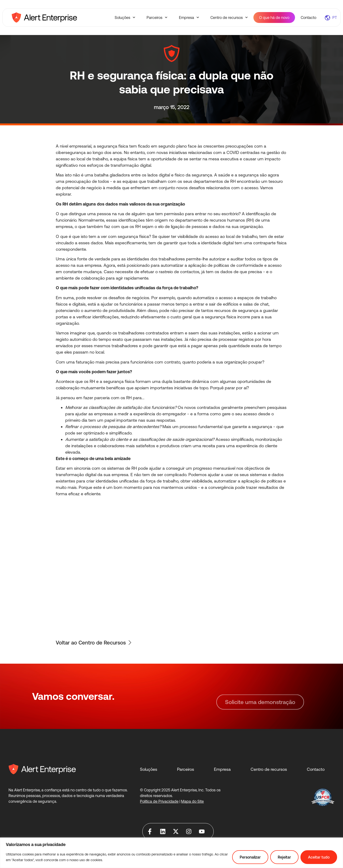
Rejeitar (284, 857)
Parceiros (157, 17)
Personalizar (250, 857)
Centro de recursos (229, 17)
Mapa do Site (192, 801)
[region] (171, 853)
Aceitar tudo (319, 857)
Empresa (189, 17)
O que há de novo (274, 18)
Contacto (308, 18)
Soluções (125, 17)
